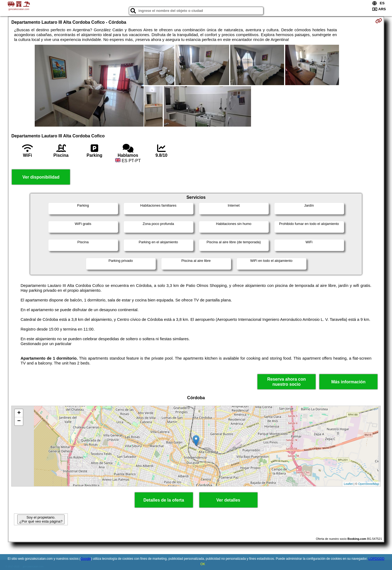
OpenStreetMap (369, 484)
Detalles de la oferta (164, 500)
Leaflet (348, 484)
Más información (348, 382)
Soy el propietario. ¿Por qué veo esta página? (41, 519)
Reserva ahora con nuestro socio (286, 382)
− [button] (19, 421)
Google (86, 559)
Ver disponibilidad (41, 177)
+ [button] (19, 413)
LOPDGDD (376, 559)
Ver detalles (228, 500)
